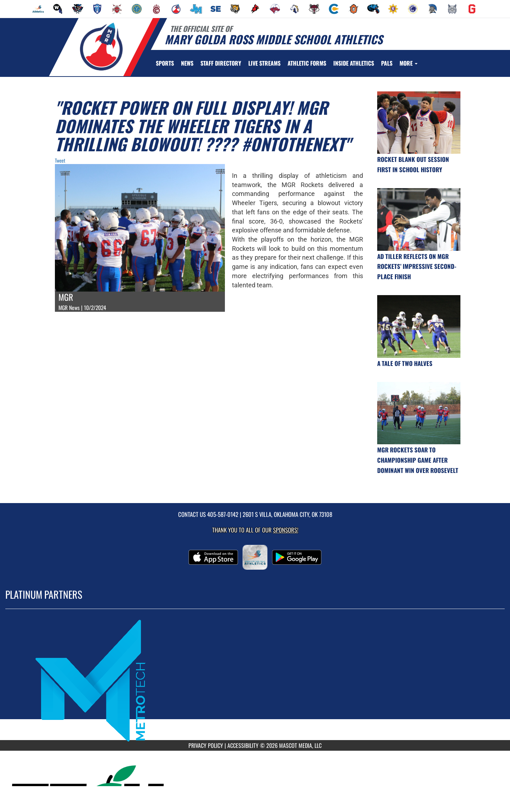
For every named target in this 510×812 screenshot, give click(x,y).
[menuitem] (38, 9)
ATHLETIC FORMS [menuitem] (307, 63)
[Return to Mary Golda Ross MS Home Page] (101, 46)
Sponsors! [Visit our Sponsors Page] (286, 530)
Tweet (60, 160)
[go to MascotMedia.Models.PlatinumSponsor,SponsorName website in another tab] (255, 680)
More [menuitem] (409, 63)
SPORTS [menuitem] (165, 63)
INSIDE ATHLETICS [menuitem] (354, 63)
